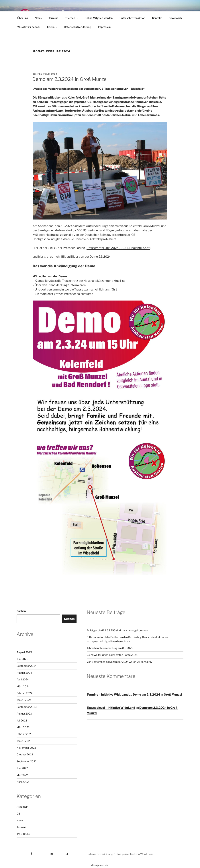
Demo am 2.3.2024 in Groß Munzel (70, 79)
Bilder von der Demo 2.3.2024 (91, 257)
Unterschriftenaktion (132, 18)
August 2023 (24, 714)
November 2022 (26, 748)
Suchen (21, 611)
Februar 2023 (24, 734)
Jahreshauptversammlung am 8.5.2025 (110, 648)
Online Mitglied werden (99, 18)
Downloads (175, 18)
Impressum (105, 27)
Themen (72, 18)
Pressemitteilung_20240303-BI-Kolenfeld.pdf (118, 248)
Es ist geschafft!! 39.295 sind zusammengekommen (117, 630)
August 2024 (24, 673)
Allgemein (22, 807)
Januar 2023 (24, 741)
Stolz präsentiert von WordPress (135, 854)
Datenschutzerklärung (78, 27)
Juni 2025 (22, 659)
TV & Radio (23, 834)
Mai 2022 (22, 775)
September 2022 (27, 761)
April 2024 (23, 679)
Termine (53, 18)
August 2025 (24, 652)
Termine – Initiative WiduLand (108, 695)
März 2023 (23, 727)
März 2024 (23, 686)
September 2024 (27, 666)
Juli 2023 (22, 720)
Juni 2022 (22, 768)
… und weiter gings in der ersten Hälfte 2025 (112, 655)
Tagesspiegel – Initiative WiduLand (111, 708)
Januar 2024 (24, 700)
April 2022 (23, 782)
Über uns (23, 18)
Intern (53, 27)
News (38, 18)
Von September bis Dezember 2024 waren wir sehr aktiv (119, 662)
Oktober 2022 (25, 754)
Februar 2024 (24, 693)
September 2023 (27, 707)
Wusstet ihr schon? (29, 27)
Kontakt (157, 18)
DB (18, 814)
